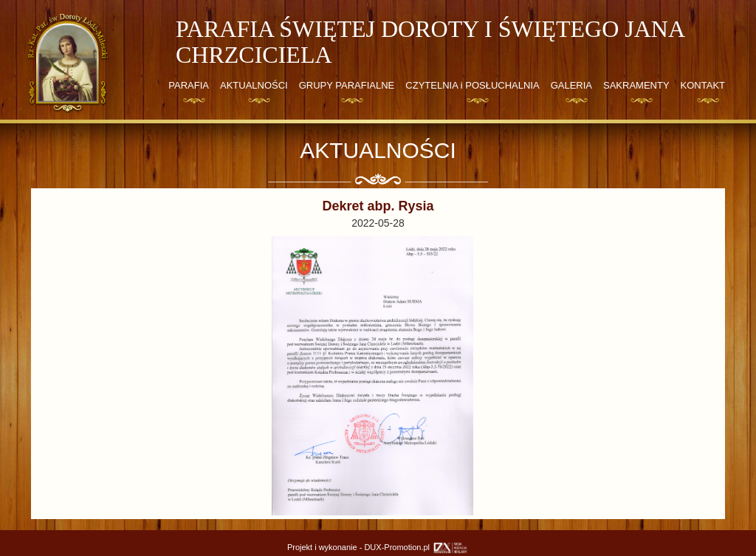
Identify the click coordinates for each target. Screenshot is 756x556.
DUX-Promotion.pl (416, 547)
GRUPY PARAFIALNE (347, 85)
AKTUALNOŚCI (254, 85)
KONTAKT (703, 85)
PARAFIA (189, 85)
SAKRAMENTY (636, 85)
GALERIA (571, 85)
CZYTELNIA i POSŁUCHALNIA (472, 85)
